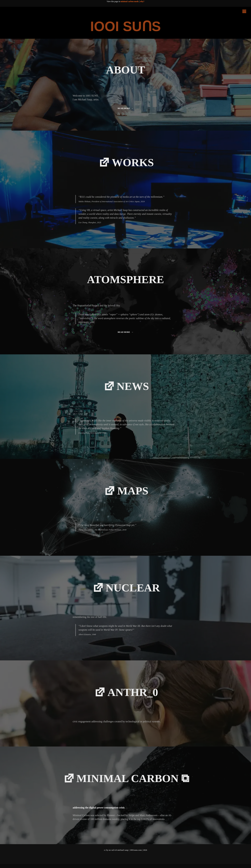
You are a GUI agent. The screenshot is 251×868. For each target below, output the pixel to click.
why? (142, 1)
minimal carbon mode (130, 1)
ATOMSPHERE (126, 280)
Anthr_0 (133, 695)
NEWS (133, 387)
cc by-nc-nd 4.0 (110, 854)
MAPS (133, 492)
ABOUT (126, 70)
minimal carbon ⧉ (133, 782)
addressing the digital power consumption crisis (99, 812)
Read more (125, 109)
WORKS (133, 163)
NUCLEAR (133, 590)
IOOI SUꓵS (125, 26)
